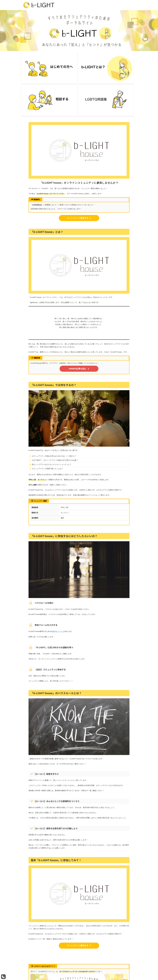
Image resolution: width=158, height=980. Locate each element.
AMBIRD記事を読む (79, 320)
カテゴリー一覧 (95, 973)
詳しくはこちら (79, 953)
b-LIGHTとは (35, 973)
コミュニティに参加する (79, 170)
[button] (3, 977)
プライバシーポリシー (81, 973)
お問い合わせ (67, 973)
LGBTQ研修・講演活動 (120, 973)
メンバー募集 (57, 973)
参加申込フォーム (58, 582)
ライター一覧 (46, 973)
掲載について (106, 973)
